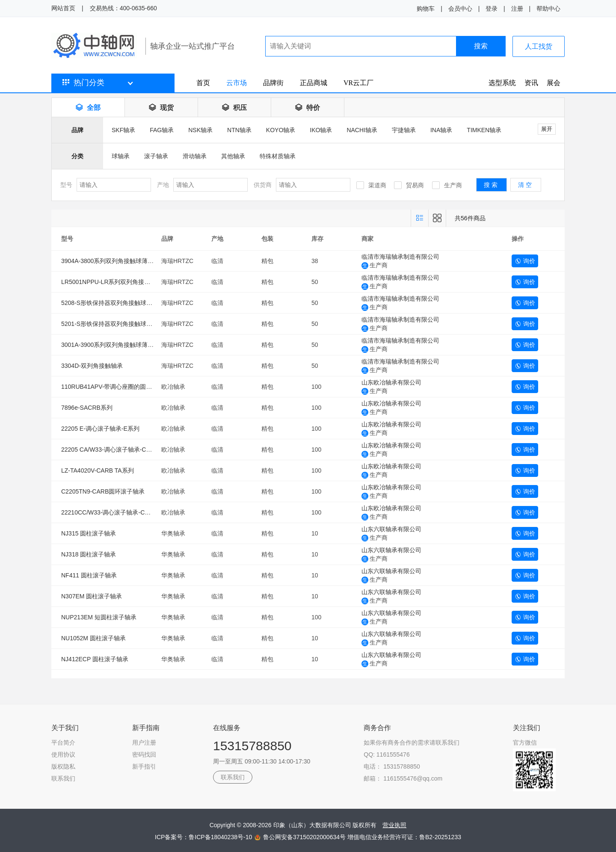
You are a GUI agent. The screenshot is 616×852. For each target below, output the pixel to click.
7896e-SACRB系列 (87, 408)
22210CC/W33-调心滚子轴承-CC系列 (111, 512)
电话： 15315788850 (392, 766)
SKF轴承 (123, 130)
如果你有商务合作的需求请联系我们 (412, 743)
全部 (88, 108)
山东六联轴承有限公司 (391, 529)
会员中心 (460, 9)
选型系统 (502, 83)
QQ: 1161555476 (386, 754)
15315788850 (252, 746)
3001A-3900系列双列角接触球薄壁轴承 (113, 345)
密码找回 (144, 754)
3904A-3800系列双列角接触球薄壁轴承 (113, 261)
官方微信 (525, 743)
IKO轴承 (321, 130)
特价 (308, 108)
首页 (203, 83)
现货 (161, 108)
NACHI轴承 (362, 130)
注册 (517, 9)
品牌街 (273, 83)
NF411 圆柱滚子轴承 (89, 575)
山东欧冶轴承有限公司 (391, 382)
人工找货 (539, 46)
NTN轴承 (239, 130)
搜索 (481, 46)
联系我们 (63, 778)
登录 (492, 9)
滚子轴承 (156, 156)
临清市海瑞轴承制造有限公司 (400, 257)
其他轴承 (233, 156)
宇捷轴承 (404, 130)
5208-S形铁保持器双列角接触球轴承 (110, 303)
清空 (526, 185)
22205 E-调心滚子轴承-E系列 (100, 429)
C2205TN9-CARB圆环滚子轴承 (103, 491)
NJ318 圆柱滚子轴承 (89, 554)
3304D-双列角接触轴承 (92, 366)
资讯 (531, 83)
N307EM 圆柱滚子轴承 (92, 596)
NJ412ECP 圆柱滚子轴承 (95, 659)
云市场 (237, 83)
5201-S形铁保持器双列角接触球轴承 (110, 324)
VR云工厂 (358, 83)
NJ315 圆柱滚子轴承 (89, 533)
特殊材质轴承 (278, 156)
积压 (234, 108)
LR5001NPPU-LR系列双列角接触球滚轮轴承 (121, 282)
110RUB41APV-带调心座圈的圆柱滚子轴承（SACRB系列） (141, 387)
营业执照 (394, 825)
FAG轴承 (162, 130)
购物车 (426, 9)
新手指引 (144, 766)
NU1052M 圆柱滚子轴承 (93, 638)
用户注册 (144, 743)
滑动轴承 (195, 156)
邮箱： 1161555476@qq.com (403, 778)
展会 (554, 83)
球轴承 (121, 156)
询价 (525, 261)
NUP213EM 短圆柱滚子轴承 (99, 617)
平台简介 (63, 743)
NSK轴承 (200, 130)
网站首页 (63, 8)
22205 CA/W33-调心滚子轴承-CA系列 (112, 450)
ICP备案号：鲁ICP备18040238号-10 (204, 837)
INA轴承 (441, 130)
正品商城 (314, 83)
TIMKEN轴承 (484, 130)
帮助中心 (548, 9)
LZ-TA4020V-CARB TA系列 (98, 470)
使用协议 (63, 754)
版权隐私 (63, 766)
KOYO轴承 (281, 130)
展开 (547, 129)
